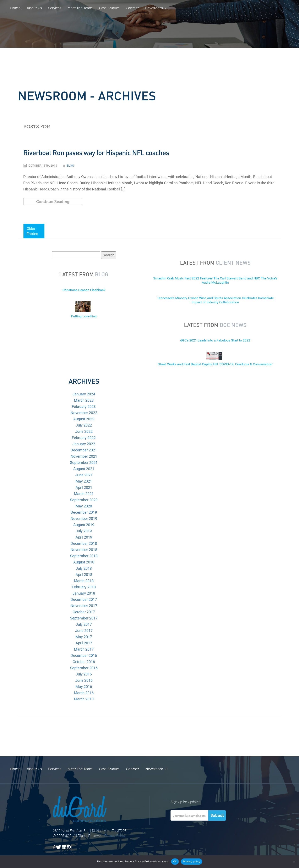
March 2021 (84, 494)
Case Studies (109, 8)
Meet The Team (80, 8)
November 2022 (84, 413)
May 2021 (84, 481)
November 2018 (84, 550)
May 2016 (84, 687)
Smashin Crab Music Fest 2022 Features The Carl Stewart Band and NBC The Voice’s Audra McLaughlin (215, 280)
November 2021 (84, 456)
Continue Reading (53, 202)
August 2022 (84, 419)
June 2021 (84, 475)
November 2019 (84, 519)
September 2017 (84, 618)
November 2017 (84, 606)
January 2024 (84, 394)
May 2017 (84, 637)
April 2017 (84, 643)
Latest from (84, 274)
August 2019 (84, 525)
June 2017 (84, 631)
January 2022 (84, 444)
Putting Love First (84, 316)
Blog (70, 166)
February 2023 (84, 407)
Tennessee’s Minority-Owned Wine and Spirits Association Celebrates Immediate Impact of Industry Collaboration (215, 300)
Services (55, 8)
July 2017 (84, 624)
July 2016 (84, 674)
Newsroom (154, 8)
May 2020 (84, 506)
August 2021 (84, 469)
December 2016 (84, 655)
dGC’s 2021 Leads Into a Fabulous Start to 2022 (215, 340)
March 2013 (84, 699)
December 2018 (84, 543)
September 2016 (84, 668)
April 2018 (84, 575)
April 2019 (84, 537)
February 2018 (84, 587)
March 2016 (84, 693)
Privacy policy (192, 861)
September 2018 (84, 556)
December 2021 (84, 450)
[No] (294, 862)
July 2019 (84, 531)
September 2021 (84, 463)
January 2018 (84, 593)
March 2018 (84, 581)
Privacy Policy (115, 836)
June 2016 (84, 680)
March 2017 (84, 649)
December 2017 (84, 599)
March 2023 (84, 400)
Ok (175, 861)
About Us (34, 8)
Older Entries (32, 231)
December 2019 (84, 512)
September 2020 (84, 500)
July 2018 (84, 568)
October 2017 (84, 612)
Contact (132, 8)
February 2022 (84, 438)
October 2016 (84, 662)
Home (15, 8)
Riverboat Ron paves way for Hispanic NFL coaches (96, 152)
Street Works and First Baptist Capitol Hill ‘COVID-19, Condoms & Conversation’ (215, 364)
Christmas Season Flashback (84, 290)
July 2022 (84, 425)
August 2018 (84, 562)
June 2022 (84, 431)
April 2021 (84, 487)
